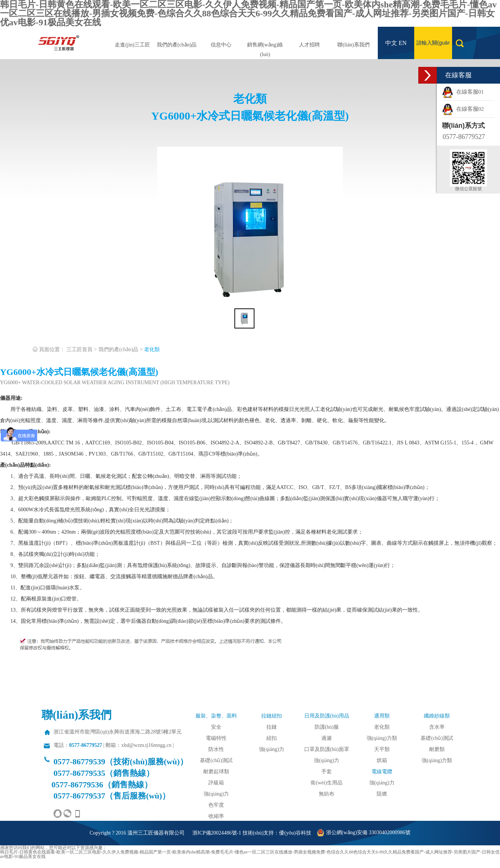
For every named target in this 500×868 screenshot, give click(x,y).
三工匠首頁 (79, 349)
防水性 (216, 749)
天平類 (382, 749)
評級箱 (216, 783)
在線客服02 (463, 109)
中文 (391, 43)
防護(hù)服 (327, 727)
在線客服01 (463, 92)
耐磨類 (437, 749)
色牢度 (216, 805)
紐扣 (272, 738)
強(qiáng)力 (216, 794)
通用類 (382, 716)
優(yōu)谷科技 (295, 833)
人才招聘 (309, 45)
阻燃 (382, 794)
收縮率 (216, 816)
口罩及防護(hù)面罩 (327, 749)
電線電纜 (382, 772)
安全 (216, 727)
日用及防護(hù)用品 (327, 716)
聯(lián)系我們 (353, 45)
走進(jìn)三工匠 (132, 45)
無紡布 (327, 794)
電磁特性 (216, 738)
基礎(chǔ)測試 (216, 760)
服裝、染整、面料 (216, 716)
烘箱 (382, 760)
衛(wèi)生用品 (327, 783)
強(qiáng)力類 (382, 738)
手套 (327, 772)
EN (402, 43)
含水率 (437, 727)
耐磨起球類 (216, 772)
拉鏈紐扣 (272, 716)
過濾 (327, 738)
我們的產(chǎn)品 (177, 45)
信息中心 (221, 45)
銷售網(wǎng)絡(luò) (265, 50)
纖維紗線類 (437, 716)
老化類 (152, 349)
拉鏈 (272, 727)
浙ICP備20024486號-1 (217, 833)
